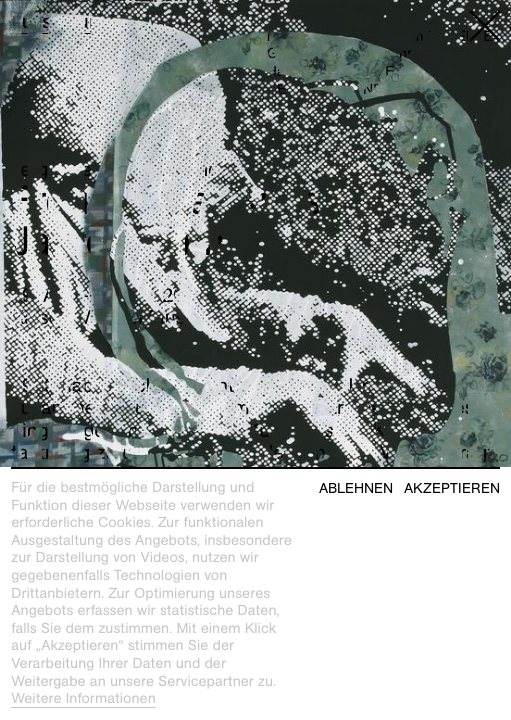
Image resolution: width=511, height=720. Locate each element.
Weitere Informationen (83, 699)
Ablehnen (356, 488)
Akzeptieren (452, 488)
